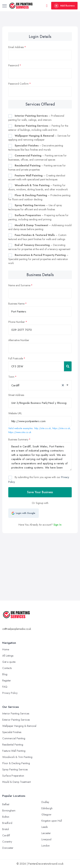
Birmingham (9, 811)
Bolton (6, 817)
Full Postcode (16, 358)
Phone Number (17, 322)
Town (11, 377)
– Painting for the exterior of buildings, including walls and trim (38, 128)
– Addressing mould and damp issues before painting (40, 227)
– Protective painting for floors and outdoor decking (39, 197)
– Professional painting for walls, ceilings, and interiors (36, 118)
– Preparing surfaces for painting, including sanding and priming (38, 217)
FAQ (5, 687)
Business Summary (18, 439)
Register (7, 680)
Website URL (15, 413)
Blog (5, 674)
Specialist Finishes (12, 732)
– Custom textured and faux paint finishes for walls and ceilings (37, 237)
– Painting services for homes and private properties (37, 168)
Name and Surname (19, 285)
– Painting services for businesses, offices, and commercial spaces (37, 158)
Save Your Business (40, 492)
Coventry (7, 842)
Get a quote (9, 662)
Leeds (45, 827)
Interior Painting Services (16, 713)
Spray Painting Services (15, 769)
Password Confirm (18, 84)
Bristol (6, 829)
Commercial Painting (14, 738)
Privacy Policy (10, 693)
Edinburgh (47, 808)
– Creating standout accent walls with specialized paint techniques (37, 178)
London (46, 846)
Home (6, 649)
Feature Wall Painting (14, 751)
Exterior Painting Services (16, 720)
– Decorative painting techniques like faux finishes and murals (36, 148)
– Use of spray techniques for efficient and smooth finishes (35, 207)
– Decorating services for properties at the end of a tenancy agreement (39, 247)
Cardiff (6, 835)
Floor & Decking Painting (16, 763)
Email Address (16, 47)
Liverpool (46, 839)
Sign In (58, 525)
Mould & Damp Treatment (16, 782)
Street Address (16, 395)
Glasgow (46, 814)
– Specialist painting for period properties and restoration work (38, 259)
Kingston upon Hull (52, 821)
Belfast (6, 804)
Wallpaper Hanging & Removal (19, 726)
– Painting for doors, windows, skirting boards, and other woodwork (38, 187)
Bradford (7, 823)
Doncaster (8, 848)
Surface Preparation (13, 776)
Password (14, 65)
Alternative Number (19, 340)
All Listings (8, 656)
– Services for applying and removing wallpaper (39, 138)
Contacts (7, 668)
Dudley (45, 802)
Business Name (16, 304)
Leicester (46, 833)
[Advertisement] (40, 556)
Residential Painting (13, 745)
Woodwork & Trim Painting (17, 757)
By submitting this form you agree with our (39, 480)
